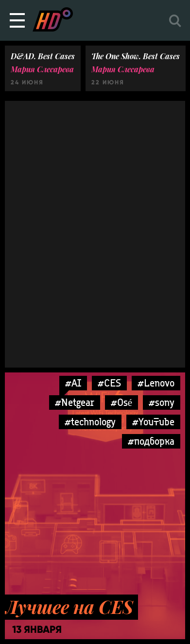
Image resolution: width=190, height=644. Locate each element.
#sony (162, 402)
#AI (73, 383)
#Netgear (75, 402)
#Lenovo (156, 383)
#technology (90, 422)
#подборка (151, 441)
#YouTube (153, 422)
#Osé (121, 402)
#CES (109, 383)
